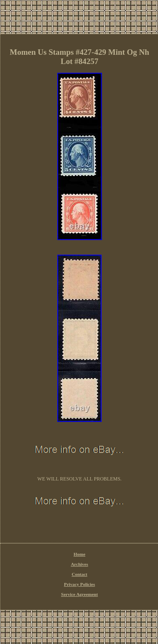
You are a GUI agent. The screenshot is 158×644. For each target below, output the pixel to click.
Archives (79, 564)
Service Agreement (79, 594)
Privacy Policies (79, 584)
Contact (79, 574)
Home (79, 554)
